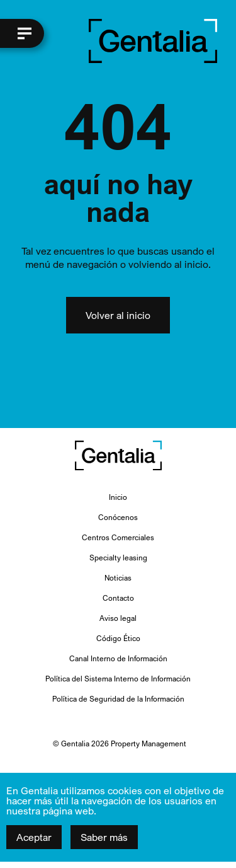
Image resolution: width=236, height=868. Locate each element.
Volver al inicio (118, 315)
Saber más (104, 837)
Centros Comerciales (118, 537)
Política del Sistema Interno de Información (118, 679)
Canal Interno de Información (118, 658)
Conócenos (118, 517)
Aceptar (34, 837)
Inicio (118, 497)
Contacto (118, 598)
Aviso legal (118, 618)
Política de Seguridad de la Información (118, 699)
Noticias (118, 578)
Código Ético (118, 638)
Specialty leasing (118, 558)
